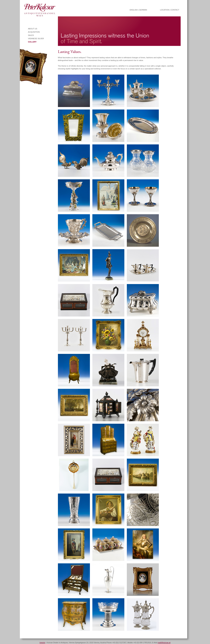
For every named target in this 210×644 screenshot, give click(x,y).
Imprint (42, 643)
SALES (31, 35)
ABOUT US (33, 29)
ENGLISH (134, 10)
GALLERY (32, 42)
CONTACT (175, 10)
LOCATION (165, 10)
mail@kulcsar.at (164, 643)
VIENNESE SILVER (36, 39)
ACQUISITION (34, 32)
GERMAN (143, 10)
